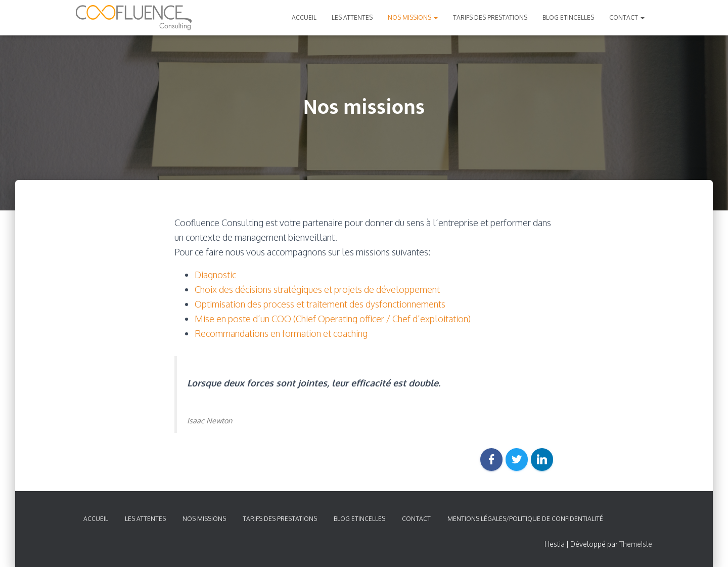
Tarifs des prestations (490, 17)
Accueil (304, 17)
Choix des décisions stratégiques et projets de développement (317, 289)
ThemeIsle (636, 544)
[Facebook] (491, 460)
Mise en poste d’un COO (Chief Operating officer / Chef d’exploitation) (333, 319)
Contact (627, 17)
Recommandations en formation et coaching (281, 333)
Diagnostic (215, 275)
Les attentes (352, 17)
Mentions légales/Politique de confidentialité (525, 519)
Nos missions (413, 17)
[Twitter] (517, 460)
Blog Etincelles (568, 17)
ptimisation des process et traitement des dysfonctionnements (324, 304)
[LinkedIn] (542, 460)
